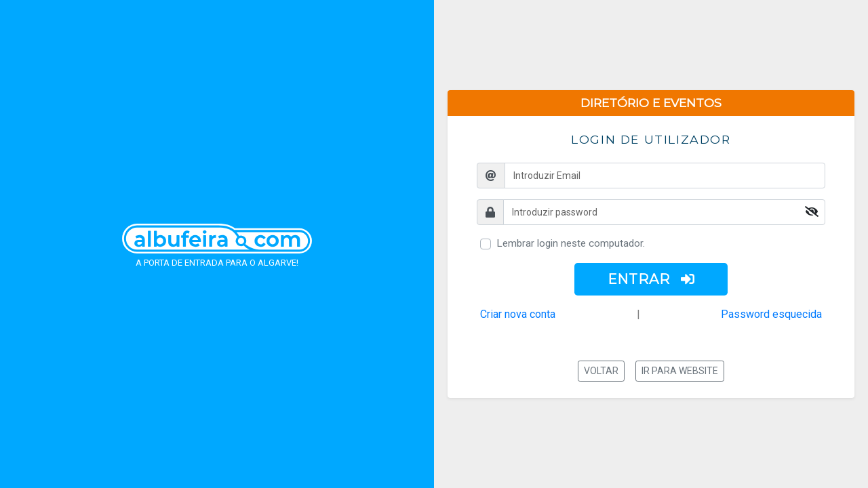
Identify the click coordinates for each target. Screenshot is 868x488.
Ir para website (680, 371)
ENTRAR (651, 279)
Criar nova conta (518, 314)
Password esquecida (771, 314)
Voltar (601, 371)
